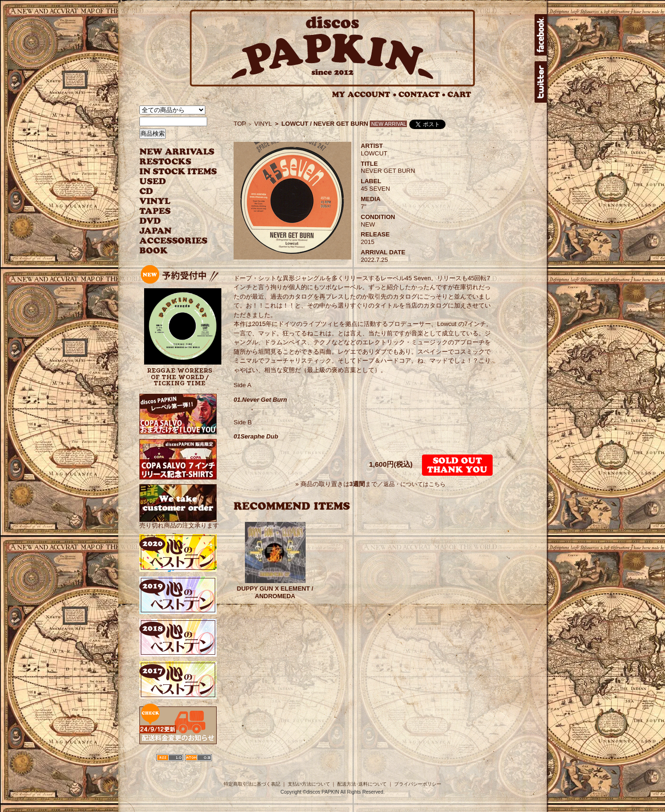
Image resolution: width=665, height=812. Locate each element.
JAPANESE (171, 231)
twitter (541, 82)
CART (459, 94)
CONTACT (422, 94)
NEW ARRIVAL (177, 152)
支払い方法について (309, 784)
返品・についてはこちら (414, 484)
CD (146, 191)
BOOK (154, 251)
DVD (150, 221)
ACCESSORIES (174, 241)
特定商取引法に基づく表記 (252, 784)
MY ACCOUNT (364, 94)
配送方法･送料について (362, 784)
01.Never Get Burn (260, 400)
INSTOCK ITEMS (178, 172)
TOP (240, 124)
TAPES (155, 211)
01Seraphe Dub (256, 436)
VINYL (156, 201)
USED (171, 182)
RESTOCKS (171, 162)
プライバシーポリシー (418, 784)
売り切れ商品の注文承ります (179, 522)
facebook (541, 35)
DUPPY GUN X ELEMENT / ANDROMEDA (275, 592)
